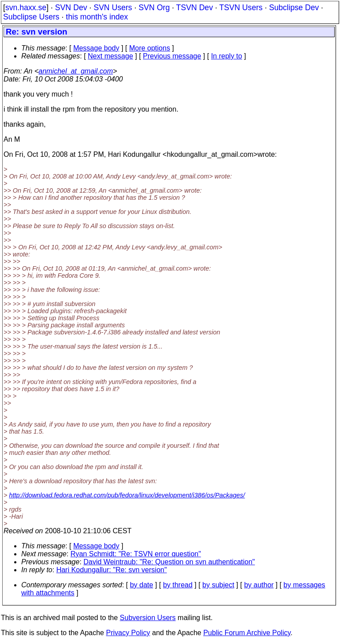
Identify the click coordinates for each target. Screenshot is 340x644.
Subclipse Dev (294, 8)
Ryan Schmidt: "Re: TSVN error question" (136, 554)
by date (141, 585)
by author (259, 585)
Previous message (172, 56)
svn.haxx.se (26, 8)
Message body (96, 48)
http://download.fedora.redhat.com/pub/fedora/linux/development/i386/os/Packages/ (127, 495)
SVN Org (154, 8)
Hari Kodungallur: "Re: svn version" (112, 570)
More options (150, 48)
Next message (110, 56)
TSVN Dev (195, 8)
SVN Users (113, 8)
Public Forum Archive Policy (247, 633)
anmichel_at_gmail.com (76, 71)
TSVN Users (241, 8)
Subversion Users (148, 618)
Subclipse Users (31, 17)
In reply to (227, 56)
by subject (218, 585)
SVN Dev (71, 8)
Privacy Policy (128, 633)
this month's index (97, 17)
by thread (178, 585)
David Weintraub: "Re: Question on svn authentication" (169, 562)
